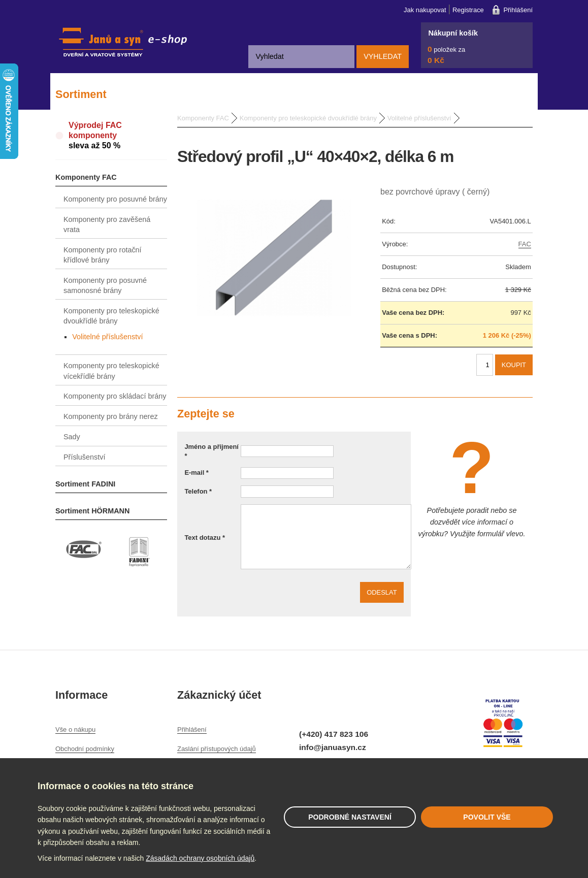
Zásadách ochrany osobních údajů (200, 858)
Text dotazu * (205, 538)
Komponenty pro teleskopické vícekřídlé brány (111, 371)
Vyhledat (383, 56)
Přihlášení (518, 10)
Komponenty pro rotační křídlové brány (103, 255)
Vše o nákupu (75, 729)
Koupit (514, 365)
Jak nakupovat (425, 10)
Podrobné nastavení (350, 817)
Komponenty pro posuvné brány (115, 199)
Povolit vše (487, 817)
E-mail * (197, 473)
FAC (525, 244)
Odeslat (382, 592)
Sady (72, 437)
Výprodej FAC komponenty (118, 136)
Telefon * (198, 491)
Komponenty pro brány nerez (111, 416)
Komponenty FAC (86, 177)
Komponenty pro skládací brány (115, 396)
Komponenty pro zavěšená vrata (107, 224)
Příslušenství (84, 457)
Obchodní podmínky (85, 749)
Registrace (468, 10)
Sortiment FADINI (85, 484)
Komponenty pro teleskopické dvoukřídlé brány (111, 316)
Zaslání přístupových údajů (217, 749)
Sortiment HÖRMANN (92, 511)
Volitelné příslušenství (107, 337)
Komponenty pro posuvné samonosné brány (105, 285)
